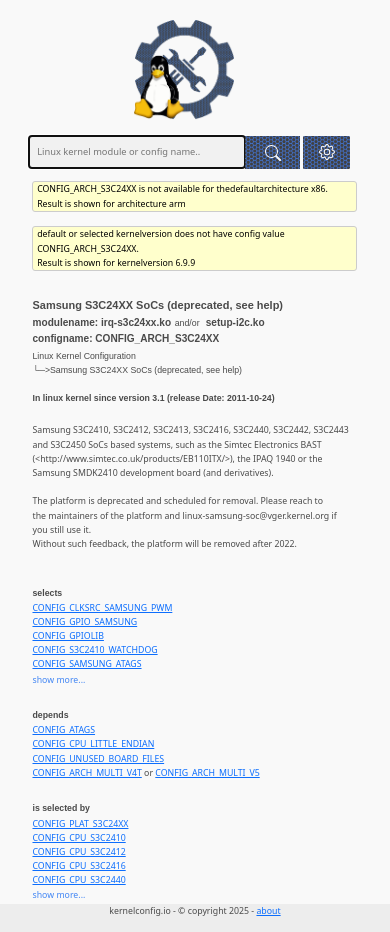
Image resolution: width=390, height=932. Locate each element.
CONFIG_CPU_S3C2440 (78, 880)
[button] (326, 152)
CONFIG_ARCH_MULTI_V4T (86, 773)
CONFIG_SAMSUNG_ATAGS (86, 664)
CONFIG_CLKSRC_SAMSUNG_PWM (102, 608)
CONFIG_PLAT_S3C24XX (80, 824)
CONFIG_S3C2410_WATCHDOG (94, 650)
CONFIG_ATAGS (63, 730)
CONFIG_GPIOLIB (67, 636)
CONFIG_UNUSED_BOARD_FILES (98, 759)
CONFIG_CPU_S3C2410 (78, 838)
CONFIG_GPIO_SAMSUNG (84, 622)
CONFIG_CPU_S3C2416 (78, 866)
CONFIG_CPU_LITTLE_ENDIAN (93, 744)
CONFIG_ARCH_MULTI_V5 (207, 773)
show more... (58, 680)
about (268, 911)
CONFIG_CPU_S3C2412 (78, 852)
